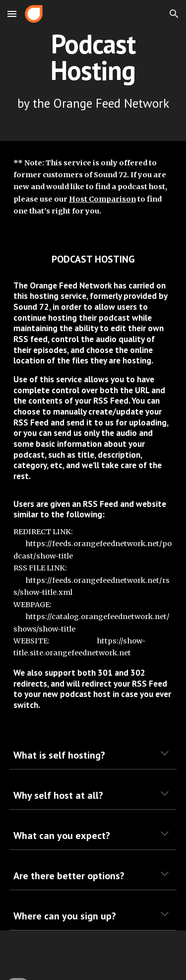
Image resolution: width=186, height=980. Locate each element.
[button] (12, 14)
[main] (93, 70)
